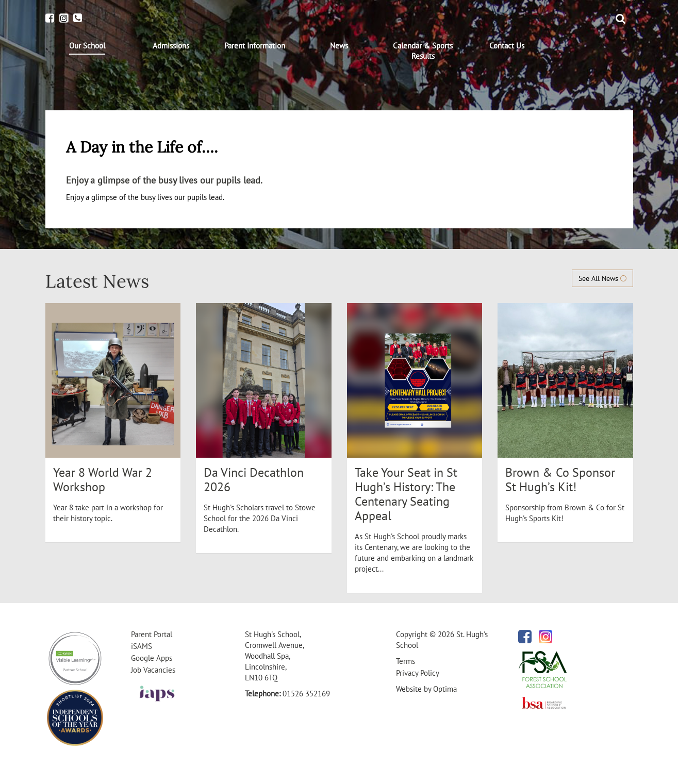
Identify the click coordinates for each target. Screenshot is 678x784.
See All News (602, 278)
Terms (406, 661)
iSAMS (142, 646)
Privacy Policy (418, 673)
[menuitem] (87, 48)
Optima (445, 689)
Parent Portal (152, 634)
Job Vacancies (153, 670)
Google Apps (152, 658)
